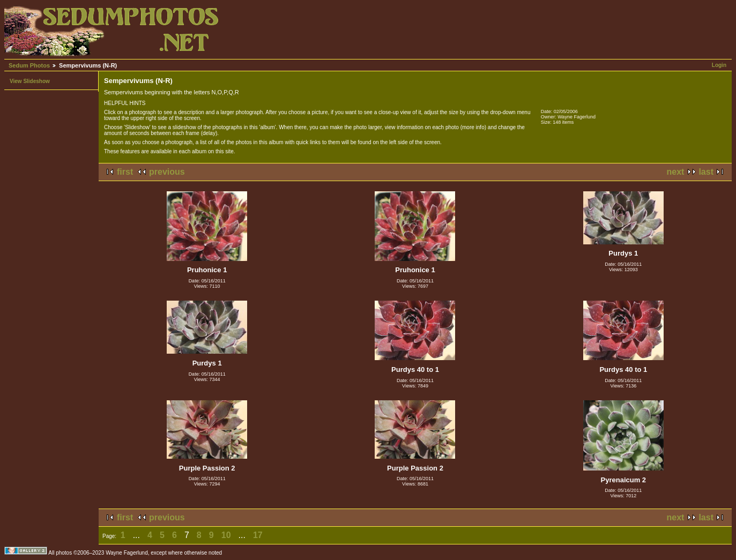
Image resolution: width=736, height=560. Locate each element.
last (706, 172)
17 (258, 535)
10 (226, 535)
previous (167, 172)
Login (719, 65)
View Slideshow (30, 81)
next (676, 172)
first (125, 172)
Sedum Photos (29, 65)
